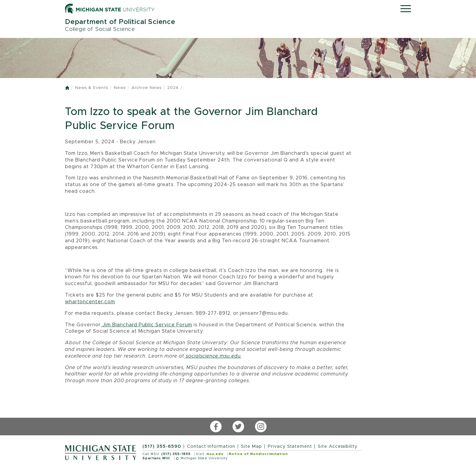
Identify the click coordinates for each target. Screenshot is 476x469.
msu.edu (215, 454)
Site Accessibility (338, 446)
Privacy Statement (290, 446)
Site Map (252, 446)
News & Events (92, 88)
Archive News (146, 88)
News (120, 88)
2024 (173, 88)
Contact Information (211, 446)
